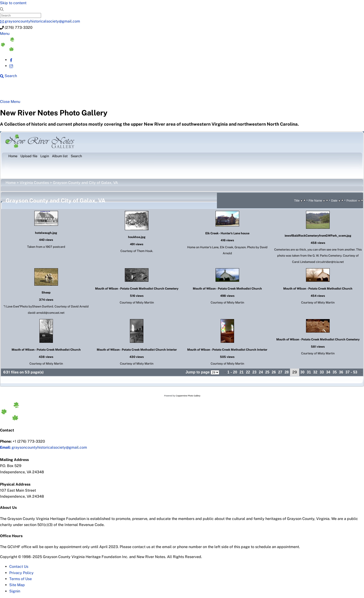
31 (309, 372)
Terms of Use (21, 579)
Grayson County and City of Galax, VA (85, 183)
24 (261, 372)
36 (341, 372)
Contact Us (19, 567)
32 (315, 372)
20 (235, 372)
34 (328, 372)
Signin (15, 591)
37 (348, 372)
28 (287, 372)
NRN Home (21, 91)
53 (355, 372)
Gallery (180, 91)
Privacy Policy (21, 573)
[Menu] (5, 34)
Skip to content (13, 3)
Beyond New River (105, 91)
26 (274, 372)
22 (248, 372)
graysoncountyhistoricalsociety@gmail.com (43, 447)
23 (254, 372)
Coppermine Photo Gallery (188, 396)
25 (267, 372)
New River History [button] (149, 91)
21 (242, 372)
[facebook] (11, 60)
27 (280, 372)
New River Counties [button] (60, 91)
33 (322, 372)
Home (11, 183)
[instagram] (11, 66)
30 (303, 372)
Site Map (17, 585)
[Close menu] (10, 102)
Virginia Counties (34, 183)
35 (335, 372)
